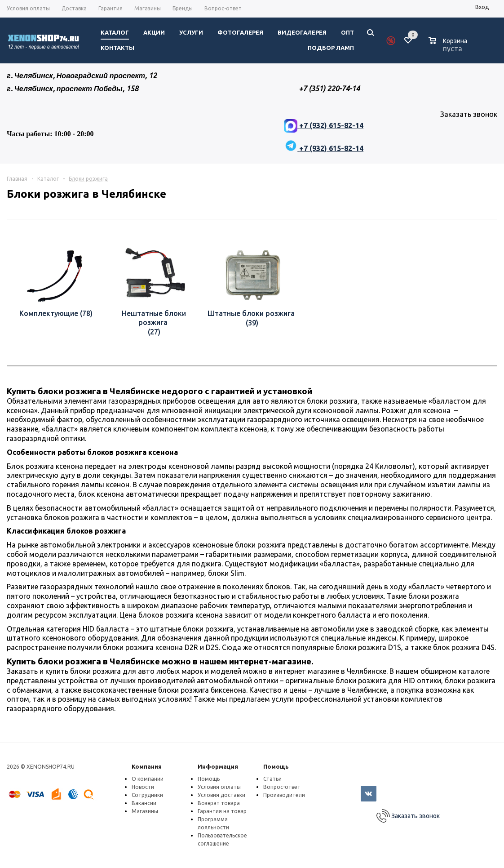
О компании (148, 779)
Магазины (145, 811)
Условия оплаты (219, 787)
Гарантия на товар (222, 811)
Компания (147, 766)
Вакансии (144, 803)
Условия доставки (221, 795)
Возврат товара (219, 803)
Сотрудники (147, 795)
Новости (143, 787)
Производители (284, 795)
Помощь (276, 766)
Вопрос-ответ (282, 787)
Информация (218, 766)
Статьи (272, 779)
